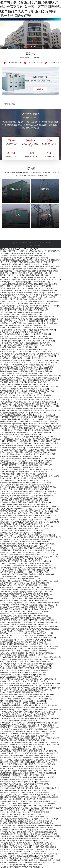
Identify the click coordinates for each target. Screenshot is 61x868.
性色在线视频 (29, 304)
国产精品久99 (37, 788)
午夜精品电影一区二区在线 (31, 581)
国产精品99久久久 (42, 742)
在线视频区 (49, 729)
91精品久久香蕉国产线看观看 (11, 555)
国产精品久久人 (33, 269)
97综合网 (41, 550)
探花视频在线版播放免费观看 (30, 299)
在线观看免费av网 (7, 738)
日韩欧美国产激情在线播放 (33, 729)
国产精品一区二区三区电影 (10, 561)
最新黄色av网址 (46, 539)
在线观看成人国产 (7, 518)
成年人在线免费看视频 (8, 797)
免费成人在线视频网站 (19, 520)
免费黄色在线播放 (50, 758)
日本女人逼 (43, 459)
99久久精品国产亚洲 (39, 404)
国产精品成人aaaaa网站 (9, 745)
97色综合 (31, 605)
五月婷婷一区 (5, 542)
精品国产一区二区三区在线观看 (47, 745)
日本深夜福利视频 (16, 755)
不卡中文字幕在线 (35, 312)
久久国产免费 (49, 856)
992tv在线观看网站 (50, 751)
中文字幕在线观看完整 (8, 465)
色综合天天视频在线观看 (39, 500)
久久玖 (54, 832)
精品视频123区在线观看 (9, 426)
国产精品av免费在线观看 (37, 382)
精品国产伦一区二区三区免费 (11, 273)
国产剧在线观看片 (21, 317)
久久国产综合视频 (7, 563)
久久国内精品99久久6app (9, 725)
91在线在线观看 (20, 596)
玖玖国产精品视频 (16, 452)
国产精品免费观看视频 (8, 511)
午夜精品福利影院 (7, 716)
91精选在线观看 (6, 397)
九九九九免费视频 (21, 557)
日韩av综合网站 (17, 537)
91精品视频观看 (20, 738)
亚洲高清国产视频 (35, 751)
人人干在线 (16, 832)
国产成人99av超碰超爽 (50, 360)
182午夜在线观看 (19, 271)
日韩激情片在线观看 (31, 343)
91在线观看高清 (33, 662)
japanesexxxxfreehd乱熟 (17, 605)
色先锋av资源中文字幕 (50, 443)
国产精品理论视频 (19, 330)
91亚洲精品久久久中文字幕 (10, 535)
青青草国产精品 (46, 668)
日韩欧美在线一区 (21, 653)
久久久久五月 (5, 803)
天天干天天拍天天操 (25, 476)
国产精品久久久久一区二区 (42, 528)
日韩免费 (19, 845)
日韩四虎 (24, 751)
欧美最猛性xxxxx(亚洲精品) (10, 522)
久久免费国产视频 (7, 413)
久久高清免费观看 (18, 803)
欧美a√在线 (4, 452)
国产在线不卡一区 (7, 596)
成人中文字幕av (50, 437)
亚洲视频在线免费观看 (23, 483)
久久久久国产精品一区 (43, 537)
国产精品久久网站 (40, 474)
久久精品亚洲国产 (7, 646)
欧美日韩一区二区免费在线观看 (12, 771)
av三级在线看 (34, 513)
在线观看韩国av (20, 740)
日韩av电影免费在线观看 (46, 454)
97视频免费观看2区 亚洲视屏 (11, 393)
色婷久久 (52, 352)
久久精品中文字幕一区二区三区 (24, 681)
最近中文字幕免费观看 (26, 777)
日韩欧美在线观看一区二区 (38, 646)
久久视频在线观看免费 (51, 788)
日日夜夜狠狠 (45, 432)
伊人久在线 (57, 426)
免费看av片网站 (39, 411)
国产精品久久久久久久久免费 (32, 657)
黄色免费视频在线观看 (8, 655)
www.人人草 (54, 753)
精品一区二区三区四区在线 (10, 769)
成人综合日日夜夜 (7, 659)
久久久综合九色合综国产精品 (11, 459)
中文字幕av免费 (6, 500)
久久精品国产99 (47, 659)
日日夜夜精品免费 (7, 352)
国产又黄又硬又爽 (40, 472)
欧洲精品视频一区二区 (28, 793)
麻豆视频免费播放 (29, 555)
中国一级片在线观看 (8, 494)
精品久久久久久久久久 (8, 304)
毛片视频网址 (26, 832)
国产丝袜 (41, 260)
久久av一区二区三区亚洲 (9, 277)
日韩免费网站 (23, 727)
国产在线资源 (30, 354)
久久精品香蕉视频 (43, 463)
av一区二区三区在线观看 (9, 600)
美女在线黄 (4, 371)
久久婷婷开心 (19, 445)
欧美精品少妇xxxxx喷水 (23, 439)
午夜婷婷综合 (28, 504)
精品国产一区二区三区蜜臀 (10, 581)
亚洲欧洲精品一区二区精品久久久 (13, 723)
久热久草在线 (40, 675)
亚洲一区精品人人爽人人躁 (26, 801)
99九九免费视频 (20, 629)
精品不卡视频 (23, 860)
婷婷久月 (51, 734)
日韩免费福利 (14, 341)
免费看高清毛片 (47, 821)
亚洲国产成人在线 (50, 365)
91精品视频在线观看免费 (9, 526)
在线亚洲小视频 (40, 790)
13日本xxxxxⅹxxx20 (39, 703)
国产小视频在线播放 (20, 256)
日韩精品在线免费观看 (29, 705)
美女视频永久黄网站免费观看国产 (13, 766)
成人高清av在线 (47, 858)
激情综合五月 (38, 288)
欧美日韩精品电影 (43, 583)
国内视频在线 (26, 443)
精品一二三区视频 (7, 841)
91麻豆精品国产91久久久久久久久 (24, 550)
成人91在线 (17, 332)
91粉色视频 (19, 836)
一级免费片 (35, 755)
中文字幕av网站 (41, 795)
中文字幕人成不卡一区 (8, 753)
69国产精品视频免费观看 (36, 740)
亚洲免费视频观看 (53, 629)
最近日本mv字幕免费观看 (9, 793)
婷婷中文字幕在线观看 (8, 421)
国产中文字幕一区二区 (8, 286)
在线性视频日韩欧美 (36, 317)
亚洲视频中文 (5, 847)
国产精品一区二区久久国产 (48, 862)
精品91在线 (54, 522)
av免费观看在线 (6, 583)
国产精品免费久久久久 (39, 325)
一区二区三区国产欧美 (46, 607)
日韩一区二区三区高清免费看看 (44, 356)
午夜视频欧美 (18, 345)
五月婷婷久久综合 (7, 502)
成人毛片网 (22, 576)
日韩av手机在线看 (7, 557)
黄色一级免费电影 (7, 487)
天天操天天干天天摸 (41, 812)
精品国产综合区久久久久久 (48, 771)
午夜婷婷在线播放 (40, 393)
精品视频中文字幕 (7, 280)
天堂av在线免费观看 (26, 745)
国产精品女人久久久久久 (39, 413)
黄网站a (49, 345)
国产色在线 (34, 769)
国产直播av (28, 845)
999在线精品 (49, 288)
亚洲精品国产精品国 (23, 494)
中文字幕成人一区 (51, 649)
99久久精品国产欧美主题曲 (35, 448)
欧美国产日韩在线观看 (23, 779)
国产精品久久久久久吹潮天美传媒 (13, 624)
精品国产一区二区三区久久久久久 (44, 494)
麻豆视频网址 (50, 535)
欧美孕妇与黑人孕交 (8, 782)
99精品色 (30, 825)
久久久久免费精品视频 (8, 860)
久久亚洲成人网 (6, 256)
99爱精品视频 (51, 830)
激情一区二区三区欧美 (8, 328)
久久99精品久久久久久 (9, 828)
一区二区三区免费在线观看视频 (12, 284)
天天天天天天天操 (7, 653)
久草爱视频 (50, 341)
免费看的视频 (48, 339)
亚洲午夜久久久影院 (39, 673)
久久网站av (40, 622)
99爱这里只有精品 (16, 670)
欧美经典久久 (5, 806)
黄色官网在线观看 (35, 574)
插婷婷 (50, 590)
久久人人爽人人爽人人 (8, 513)
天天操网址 (26, 673)
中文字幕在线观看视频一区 (10, 419)
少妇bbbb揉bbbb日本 (17, 509)
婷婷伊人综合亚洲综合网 (9, 688)
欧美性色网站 (52, 271)
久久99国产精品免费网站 (26, 389)
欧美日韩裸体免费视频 (52, 688)
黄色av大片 (20, 782)
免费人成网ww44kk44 (8, 476)
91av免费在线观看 (21, 352)
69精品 (22, 572)
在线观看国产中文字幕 (33, 491)
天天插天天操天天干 (30, 459)
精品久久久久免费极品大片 (28, 568)
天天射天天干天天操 (28, 406)
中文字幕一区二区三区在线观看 (37, 572)
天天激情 (24, 496)
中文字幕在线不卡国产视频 (24, 841)
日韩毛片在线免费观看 (42, 445)
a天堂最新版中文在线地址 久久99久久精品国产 (17, 297)
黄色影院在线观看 (7, 260)
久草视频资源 (18, 343)
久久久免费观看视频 (8, 295)
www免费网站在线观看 (23, 487)
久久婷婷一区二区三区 (50, 581)
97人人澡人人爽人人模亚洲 (38, 498)
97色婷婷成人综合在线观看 (10, 694)
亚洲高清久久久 (41, 777)
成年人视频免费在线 (47, 609)
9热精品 (23, 825)
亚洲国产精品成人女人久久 (10, 642)
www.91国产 (6, 428)
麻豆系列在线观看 (7, 779)
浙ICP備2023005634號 (33, 245)
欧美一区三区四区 (7, 411)
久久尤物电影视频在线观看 (42, 328)
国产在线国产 (28, 843)
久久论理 (51, 795)
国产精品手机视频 (38, 779)
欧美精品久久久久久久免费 (10, 404)
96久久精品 (26, 692)
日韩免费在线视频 (7, 448)
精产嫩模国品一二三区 (35, 738)
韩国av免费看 (29, 834)
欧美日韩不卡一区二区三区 (44, 415)
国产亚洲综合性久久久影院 (10, 675)
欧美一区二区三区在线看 (9, 415)
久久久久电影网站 (7, 454)
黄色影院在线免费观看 (21, 500)
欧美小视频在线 (24, 620)
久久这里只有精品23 (17, 631)
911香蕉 (12, 834)
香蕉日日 (16, 397)
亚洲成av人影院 (20, 260)
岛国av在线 (29, 445)
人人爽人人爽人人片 (18, 847)
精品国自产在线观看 (36, 478)
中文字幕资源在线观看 (47, 773)
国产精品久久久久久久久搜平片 (12, 614)
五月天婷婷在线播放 (39, 620)
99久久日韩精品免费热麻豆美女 (35, 387)
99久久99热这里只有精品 (17, 734)
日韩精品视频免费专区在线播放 (12, 432)
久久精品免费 (35, 282)
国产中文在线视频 (47, 694)
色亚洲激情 (53, 797)
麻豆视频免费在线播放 (31, 539)
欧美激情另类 (32, 310)
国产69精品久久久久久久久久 (44, 592)
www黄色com (27, 474)
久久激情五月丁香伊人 (20, 714)
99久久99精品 (25, 688)
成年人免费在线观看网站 (9, 266)
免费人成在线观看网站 (40, 570)
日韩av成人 (4, 406)
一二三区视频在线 (28, 380)
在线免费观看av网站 (39, 266)
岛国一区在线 (26, 788)
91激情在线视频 (29, 373)
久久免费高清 (5, 697)
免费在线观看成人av (48, 515)
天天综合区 (56, 537)
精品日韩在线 (45, 419)
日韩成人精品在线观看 (35, 531)
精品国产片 (25, 769)
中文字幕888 (26, 703)
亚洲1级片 (18, 308)
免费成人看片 (48, 823)
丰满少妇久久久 (22, 295)
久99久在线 (45, 282)
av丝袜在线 (54, 509)
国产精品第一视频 (28, 264)
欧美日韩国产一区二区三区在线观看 (45, 819)
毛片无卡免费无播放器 (33, 865)
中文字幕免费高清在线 (18, 662)
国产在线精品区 (15, 692)
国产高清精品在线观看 (46, 725)
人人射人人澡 (19, 710)
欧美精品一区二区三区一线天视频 (35, 808)
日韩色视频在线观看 (8, 408)
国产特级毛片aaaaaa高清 (34, 293)
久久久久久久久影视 (25, 611)
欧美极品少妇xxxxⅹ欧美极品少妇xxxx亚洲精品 (43, 710)
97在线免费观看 (27, 849)
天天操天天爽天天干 (44, 485)
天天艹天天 (15, 697)
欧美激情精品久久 (24, 819)
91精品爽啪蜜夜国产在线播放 (11, 843)
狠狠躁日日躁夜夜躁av (19, 666)
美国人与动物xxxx (33, 369)
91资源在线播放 (30, 707)
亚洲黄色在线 (42, 363)
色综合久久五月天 (32, 803)
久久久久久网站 (6, 345)
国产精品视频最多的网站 (38, 511)
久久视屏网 (22, 480)
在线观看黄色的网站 (42, 542)
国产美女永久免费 (26, 566)
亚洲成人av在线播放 (29, 561)
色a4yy (17, 391)
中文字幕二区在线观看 (33, 747)
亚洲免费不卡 (6, 262)
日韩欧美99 (36, 443)
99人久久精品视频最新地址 (45, 441)
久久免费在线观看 (44, 286)
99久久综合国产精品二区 (24, 472)
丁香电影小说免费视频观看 (10, 705)
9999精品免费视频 (46, 664)
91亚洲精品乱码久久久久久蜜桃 (30, 587)
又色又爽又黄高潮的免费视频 (49, 836)
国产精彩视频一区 (7, 775)
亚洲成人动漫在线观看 (8, 677)
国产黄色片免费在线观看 (22, 435)
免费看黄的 (56, 603)
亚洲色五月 (33, 860)
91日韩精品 (25, 651)
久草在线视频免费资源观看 (35, 799)
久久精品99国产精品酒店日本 (30, 817)
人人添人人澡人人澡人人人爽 (38, 596)
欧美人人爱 (4, 662)
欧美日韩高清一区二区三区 (31, 699)
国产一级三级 (19, 424)
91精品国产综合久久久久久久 (11, 387)
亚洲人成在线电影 (49, 491)
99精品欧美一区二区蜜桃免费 (20, 762)
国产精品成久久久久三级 (30, 419)
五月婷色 (3, 856)
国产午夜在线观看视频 (8, 546)
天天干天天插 (34, 714)
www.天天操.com (6, 445)
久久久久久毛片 (6, 690)
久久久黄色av (34, 609)
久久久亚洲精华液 (24, 328)
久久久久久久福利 (7, 865)
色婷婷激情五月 (17, 729)
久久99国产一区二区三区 (9, 299)
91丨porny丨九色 (43, 373)
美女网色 (48, 635)
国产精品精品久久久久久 (9, 616)
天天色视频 (25, 627)
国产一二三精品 (6, 760)
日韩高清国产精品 (7, 306)
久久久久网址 (30, 600)
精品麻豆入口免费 (30, 417)
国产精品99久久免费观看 (9, 784)
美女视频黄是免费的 (8, 845)
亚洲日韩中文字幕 (33, 668)
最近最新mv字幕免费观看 (9, 683)
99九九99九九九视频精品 (38, 352)
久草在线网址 (5, 264)
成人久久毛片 (45, 343)
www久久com (42, 552)
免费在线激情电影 (44, 561)
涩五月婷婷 (54, 646)
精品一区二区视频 (26, 277)
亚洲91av (36, 515)
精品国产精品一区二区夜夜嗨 (39, 666)
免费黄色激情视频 (43, 563)
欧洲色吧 (32, 727)
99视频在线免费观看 (8, 603)
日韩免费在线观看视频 (8, 786)
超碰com (57, 295)
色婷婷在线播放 (6, 681)
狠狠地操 (40, 406)
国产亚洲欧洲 (30, 463)
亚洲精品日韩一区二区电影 (38, 546)
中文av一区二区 (30, 731)
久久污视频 (50, 391)
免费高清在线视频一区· (9, 587)
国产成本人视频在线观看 (9, 559)
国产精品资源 (29, 537)
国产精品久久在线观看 (28, 784)
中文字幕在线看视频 (8, 801)
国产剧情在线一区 (7, 747)
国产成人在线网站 (16, 731)
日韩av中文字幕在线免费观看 (11, 469)
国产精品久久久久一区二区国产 (46, 849)
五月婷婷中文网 (42, 378)
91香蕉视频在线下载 (43, 304)
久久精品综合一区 (7, 358)
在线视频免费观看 (18, 491)
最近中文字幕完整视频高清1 (32, 321)
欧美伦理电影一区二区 (8, 461)
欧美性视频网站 (22, 823)
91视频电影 (47, 587)
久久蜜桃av (56, 683)
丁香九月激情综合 (43, 644)
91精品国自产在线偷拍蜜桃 (36, 271)
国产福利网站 (43, 670)
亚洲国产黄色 (23, 511)
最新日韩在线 (50, 330)
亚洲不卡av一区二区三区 (36, 395)
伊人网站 (20, 834)
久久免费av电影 (49, 574)
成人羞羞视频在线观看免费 (10, 751)
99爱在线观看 (18, 583)
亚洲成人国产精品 (17, 293)
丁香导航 (41, 330)
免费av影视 (22, 310)
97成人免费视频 (38, 635)
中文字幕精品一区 (7, 574)
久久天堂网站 (5, 729)
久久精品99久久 (6, 590)
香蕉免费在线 (33, 764)
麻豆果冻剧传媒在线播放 (33, 614)
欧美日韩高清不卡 (19, 668)
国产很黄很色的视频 (42, 825)
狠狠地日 (18, 411)
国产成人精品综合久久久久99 (11, 795)
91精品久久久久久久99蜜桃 (26, 603)
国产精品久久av (53, 727)
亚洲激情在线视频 (29, 290)
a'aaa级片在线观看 (42, 723)
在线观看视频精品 (30, 836)
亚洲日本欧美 (47, 699)
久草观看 (40, 856)
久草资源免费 (32, 330)
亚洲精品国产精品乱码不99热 (43, 430)
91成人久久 (32, 363)
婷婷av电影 (52, 854)
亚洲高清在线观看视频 (43, 371)
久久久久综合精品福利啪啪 (10, 467)
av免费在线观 (23, 421)
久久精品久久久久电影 (30, 522)
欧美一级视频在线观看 (23, 592)
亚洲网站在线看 (23, 649)
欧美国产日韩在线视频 (37, 256)
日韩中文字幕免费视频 (39, 651)
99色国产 (19, 707)
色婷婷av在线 (19, 838)
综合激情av (36, 659)
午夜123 (39, 426)
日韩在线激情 (24, 526)
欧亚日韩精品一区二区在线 (45, 450)
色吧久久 (16, 825)
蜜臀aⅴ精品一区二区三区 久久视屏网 (14, 498)
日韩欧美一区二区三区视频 (41, 683)
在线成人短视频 (33, 576)
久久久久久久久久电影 (24, 288)
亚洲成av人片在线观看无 (45, 653)
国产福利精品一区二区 (8, 777)
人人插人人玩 (27, 775)
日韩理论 (18, 775)
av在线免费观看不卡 (30, 773)
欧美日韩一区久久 (43, 707)
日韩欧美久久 (46, 507)
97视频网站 (39, 380)
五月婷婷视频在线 (7, 524)
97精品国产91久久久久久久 (25, 378)
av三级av (3, 389)
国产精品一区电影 (39, 775)
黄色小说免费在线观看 (8, 478)
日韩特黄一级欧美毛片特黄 (34, 749)
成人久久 (26, 308)
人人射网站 (40, 354)
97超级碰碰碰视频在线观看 (23, 760)
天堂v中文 (50, 496)
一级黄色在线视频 (29, 633)
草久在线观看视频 (7, 456)
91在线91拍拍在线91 (47, 764)
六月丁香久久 (35, 677)
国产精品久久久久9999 (42, 518)
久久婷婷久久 (23, 319)
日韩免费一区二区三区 (37, 655)
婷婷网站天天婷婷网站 (8, 544)
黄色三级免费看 (46, 369)
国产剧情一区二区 (18, 428)
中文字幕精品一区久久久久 (10, 443)
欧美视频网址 (35, 456)
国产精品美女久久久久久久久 (11, 633)
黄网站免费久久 (54, 363)
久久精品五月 (47, 469)
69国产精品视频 (34, 319)
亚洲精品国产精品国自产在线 (35, 376)
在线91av (55, 507)
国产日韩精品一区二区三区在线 (40, 465)
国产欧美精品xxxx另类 (8, 585)
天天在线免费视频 (40, 504)
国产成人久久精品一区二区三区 (12, 579)
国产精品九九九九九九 (52, 400)
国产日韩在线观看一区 (8, 480)
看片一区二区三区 (53, 448)
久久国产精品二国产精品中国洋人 (23, 552)
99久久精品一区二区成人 (24, 790)
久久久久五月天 (27, 812)
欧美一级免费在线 (37, 649)
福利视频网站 (16, 622)
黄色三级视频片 (6, 825)
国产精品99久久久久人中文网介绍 (13, 548)
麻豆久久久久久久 (7, 799)
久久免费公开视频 (31, 670)
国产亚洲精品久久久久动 (46, 731)
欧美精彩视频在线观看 (52, 657)
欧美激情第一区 (6, 332)
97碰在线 (32, 563)
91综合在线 (25, 618)
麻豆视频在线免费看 (8, 707)
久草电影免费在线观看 (8, 576)
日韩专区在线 (24, 616)
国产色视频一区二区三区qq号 (38, 480)
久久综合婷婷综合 (44, 489)
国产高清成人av (43, 681)
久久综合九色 (18, 402)
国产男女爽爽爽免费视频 (32, 469)
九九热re (30, 415)
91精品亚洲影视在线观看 (39, 797)
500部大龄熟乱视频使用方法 (48, 424)
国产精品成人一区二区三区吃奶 (12, 749)
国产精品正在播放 (46, 367)
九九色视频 (47, 640)
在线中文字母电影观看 (27, 426)
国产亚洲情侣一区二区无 (23, 518)
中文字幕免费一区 (47, 262)
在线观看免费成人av (44, 594)
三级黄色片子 (33, 367)
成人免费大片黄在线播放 (9, 572)
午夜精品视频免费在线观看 (10, 380)
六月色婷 (27, 755)
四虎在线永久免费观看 (8, 819)
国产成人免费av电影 (8, 485)
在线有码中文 (26, 334)
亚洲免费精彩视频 (29, 594)
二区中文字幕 (41, 727)
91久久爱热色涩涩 (7, 740)
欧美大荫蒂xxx (37, 692)
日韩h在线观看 (5, 668)
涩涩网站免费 (19, 448)
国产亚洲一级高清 (7, 424)
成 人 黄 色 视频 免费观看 (9, 810)
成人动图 (23, 415)
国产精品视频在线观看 (8, 568)
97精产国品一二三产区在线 (10, 336)
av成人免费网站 (51, 760)
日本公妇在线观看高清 (8, 339)
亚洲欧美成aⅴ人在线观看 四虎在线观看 (14, 533)
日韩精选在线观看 (44, 860)
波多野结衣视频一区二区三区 (11, 773)
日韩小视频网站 (36, 533)
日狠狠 (15, 590)
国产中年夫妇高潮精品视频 (10, 496)
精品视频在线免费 (35, 823)
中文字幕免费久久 (7, 836)
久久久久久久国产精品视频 (39, 557)
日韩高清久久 (23, 655)
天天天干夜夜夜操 (7, 269)
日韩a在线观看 (38, 762)
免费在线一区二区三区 (33, 579)
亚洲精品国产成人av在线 (39, 524)
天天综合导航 (19, 463)
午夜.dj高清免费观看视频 (41, 334)
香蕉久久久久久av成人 (39, 336)
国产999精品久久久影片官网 (44, 277)
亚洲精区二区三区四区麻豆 (28, 585)
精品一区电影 (23, 513)
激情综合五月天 (29, 795)
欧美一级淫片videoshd (8, 319)
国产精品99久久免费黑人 (49, 269)
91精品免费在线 (49, 679)
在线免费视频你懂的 (24, 515)
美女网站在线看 (36, 559)
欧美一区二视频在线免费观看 (32, 301)
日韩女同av (12, 856)
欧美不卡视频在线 (35, 598)
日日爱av (14, 620)
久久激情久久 (5, 491)
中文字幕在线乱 (43, 784)
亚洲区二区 (18, 417)
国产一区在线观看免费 (39, 308)
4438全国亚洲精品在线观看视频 (44, 487)
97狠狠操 (18, 474)
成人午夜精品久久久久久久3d (11, 808)
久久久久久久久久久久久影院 (22, 638)
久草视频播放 (19, 799)
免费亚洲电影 (19, 865)
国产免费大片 (46, 697)
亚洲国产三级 (5, 622)
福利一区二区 (29, 852)
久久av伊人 (52, 705)
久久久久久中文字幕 (41, 611)
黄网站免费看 (28, 273)
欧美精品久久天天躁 (40, 258)
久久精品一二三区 (7, 598)
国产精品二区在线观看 (50, 319)
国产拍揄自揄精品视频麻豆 (46, 847)
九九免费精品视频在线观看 (10, 334)
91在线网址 (41, 290)
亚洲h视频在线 (31, 315)
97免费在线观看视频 (53, 260)
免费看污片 (46, 817)
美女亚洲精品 (14, 406)
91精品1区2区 (35, 262)
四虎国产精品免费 (21, 563)
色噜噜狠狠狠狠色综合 (31, 323)
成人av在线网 (5, 638)
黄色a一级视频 (49, 321)
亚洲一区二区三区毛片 (8, 310)
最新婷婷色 (31, 847)
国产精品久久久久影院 (38, 627)
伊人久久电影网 (6, 373)
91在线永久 (15, 542)
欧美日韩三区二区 (19, 664)
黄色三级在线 (26, 356)
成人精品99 (4, 731)
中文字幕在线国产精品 (8, 360)
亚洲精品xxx (5, 293)
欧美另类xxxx (5, 537)
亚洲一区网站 (48, 806)
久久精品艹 (25, 467)
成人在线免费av (6, 435)
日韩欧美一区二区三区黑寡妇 (49, 417)
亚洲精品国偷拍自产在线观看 (11, 290)
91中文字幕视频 (6, 321)
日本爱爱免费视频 (7, 472)
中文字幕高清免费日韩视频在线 (38, 766)
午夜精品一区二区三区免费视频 (12, 376)
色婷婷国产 (4, 515)
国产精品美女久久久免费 (9, 742)
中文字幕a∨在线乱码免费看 (20, 570)
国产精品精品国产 (38, 810)
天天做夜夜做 (5, 620)
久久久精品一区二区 (32, 284)
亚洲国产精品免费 (28, 450)
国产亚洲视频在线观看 (28, 489)
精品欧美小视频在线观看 (9, 644)
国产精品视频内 (6, 664)
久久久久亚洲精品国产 (8, 854)
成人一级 (3, 734)
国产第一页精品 (46, 755)
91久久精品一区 (6, 365)
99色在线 (42, 718)
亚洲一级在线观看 (21, 598)
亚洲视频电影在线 (46, 513)
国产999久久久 (23, 797)
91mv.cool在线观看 (7, 592)
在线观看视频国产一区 (39, 408)
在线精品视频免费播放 (29, 736)
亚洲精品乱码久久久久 (19, 367)
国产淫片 (51, 552)
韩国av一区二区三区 (32, 432)
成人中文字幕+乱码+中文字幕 (11, 504)
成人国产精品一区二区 (26, 441)
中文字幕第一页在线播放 (9, 566)
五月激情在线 (43, 310)
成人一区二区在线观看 (8, 528)
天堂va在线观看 (41, 841)
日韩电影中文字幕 (23, 325)
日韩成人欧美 (30, 782)
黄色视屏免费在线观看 (8, 649)
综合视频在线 (16, 264)
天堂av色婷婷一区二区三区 (10, 356)
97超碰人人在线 (28, 400)
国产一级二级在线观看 (33, 402)
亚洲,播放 (51, 459)
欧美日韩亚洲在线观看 (19, 609)
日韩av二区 (4, 692)
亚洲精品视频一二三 (8, 282)
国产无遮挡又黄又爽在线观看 (23, 690)
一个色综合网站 (6, 330)
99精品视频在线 (6, 531)
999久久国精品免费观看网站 (50, 428)
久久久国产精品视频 (22, 524)
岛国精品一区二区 (38, 830)
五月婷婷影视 (43, 585)
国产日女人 (24, 701)
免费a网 (21, 304)
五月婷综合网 (43, 736)
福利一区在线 (5, 666)
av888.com (54, 557)
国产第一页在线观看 (8, 288)
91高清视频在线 (46, 686)
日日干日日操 (55, 838)
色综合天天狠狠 (43, 793)
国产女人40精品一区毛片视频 (41, 526)
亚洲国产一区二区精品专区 (10, 384)
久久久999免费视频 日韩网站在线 (33, 341)
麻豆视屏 (13, 515)
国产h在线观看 (25, 266)
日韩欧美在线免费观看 (42, 566)
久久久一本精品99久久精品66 (32, 814)
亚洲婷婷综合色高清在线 (33, 452)
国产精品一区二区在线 (8, 727)
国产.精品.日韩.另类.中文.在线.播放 (13, 395)
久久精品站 (42, 590)
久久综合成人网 (22, 312)
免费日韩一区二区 (16, 640)
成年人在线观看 (14, 736)
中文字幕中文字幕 (7, 417)
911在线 (54, 801)
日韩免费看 (33, 607)
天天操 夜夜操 (5, 714)
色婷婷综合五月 (55, 808)
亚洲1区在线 (42, 315)
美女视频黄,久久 (38, 535)
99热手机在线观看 (23, 408)
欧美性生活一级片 (33, 821)
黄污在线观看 (53, 404)
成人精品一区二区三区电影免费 (38, 509)
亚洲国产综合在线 (16, 830)
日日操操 (18, 673)
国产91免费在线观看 (8, 312)
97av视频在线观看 (7, 439)
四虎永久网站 (25, 683)
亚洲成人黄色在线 (51, 380)
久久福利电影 (56, 825)
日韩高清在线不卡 (32, 428)
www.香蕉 (4, 605)
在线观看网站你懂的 (43, 548)
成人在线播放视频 (21, 306)
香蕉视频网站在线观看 (20, 262)
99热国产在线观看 (52, 354)
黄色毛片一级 (19, 747)
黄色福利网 (4, 341)
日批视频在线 (5, 550)
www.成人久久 (5, 832)
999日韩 (32, 653)
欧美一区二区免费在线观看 (10, 679)
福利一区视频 (45, 662)
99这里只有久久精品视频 (41, 483)
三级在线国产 (53, 378)
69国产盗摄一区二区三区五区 (11, 437)
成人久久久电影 (42, 264)
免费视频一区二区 (24, 544)
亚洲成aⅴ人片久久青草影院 (10, 849)
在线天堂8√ (4, 830)
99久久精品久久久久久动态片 (11, 539)
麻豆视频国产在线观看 (23, 659)
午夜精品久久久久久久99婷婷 (11, 712)
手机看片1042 (25, 810)
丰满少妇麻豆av (36, 467)
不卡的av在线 (50, 550)
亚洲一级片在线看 (24, 635)
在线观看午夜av (20, 502)
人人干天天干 (5, 520)
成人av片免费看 (30, 583)
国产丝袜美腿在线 (53, 718)
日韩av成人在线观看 (50, 520)
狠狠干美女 (13, 371)
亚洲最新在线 (5, 367)
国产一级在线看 (20, 269)
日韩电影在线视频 (40, 476)
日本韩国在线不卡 (7, 483)
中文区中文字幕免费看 (8, 441)
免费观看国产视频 (47, 714)
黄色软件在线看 (51, 622)
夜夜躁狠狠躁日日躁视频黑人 (44, 638)
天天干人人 (4, 631)
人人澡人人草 (18, 373)
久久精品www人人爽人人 (33, 640)
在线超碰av (39, 400)
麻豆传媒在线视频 (31, 771)
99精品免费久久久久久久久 (10, 450)
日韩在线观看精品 (46, 828)
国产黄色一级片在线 (28, 642)
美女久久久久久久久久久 (36, 629)
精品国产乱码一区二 (22, 413)
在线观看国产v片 (7, 430)
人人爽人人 (4, 509)
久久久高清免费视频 (51, 301)
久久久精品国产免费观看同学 (42, 397)
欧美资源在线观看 (49, 402)
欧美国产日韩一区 (54, 266)
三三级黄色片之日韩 (25, 854)
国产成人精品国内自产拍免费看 (12, 686)
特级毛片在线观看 (7, 347)
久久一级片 (4, 400)
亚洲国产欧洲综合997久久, (10, 301)
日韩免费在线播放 (7, 629)
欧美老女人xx (26, 535)
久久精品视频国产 (7, 391)
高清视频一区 (32, 260)
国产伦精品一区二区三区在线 (28, 461)
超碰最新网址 (39, 760)
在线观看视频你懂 (44, 603)
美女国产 (51, 777)
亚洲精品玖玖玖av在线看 (9, 817)
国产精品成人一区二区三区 (10, 627)
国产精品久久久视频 (22, 358)
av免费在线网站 (6, 858)
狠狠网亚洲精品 (31, 424)
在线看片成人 (48, 295)
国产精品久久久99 (7, 378)
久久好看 (41, 391)
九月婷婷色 (30, 548)
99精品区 (50, 620)
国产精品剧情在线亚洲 (8, 611)
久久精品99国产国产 (8, 823)
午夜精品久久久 (52, 290)
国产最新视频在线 (53, 376)
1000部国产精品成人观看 (30, 507)
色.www (42, 345)
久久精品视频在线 (37, 358)
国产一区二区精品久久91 (27, 286)
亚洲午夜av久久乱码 (32, 686)
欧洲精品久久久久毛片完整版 (11, 323)
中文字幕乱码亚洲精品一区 (39, 421)
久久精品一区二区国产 (28, 725)
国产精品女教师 (46, 349)
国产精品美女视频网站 (43, 690)
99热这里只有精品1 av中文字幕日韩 (13, 382)
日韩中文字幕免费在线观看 (30, 697)
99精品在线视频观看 (26, 371)
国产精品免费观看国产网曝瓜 (41, 618)
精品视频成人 (55, 742)
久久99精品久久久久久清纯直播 (12, 718)
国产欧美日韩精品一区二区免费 (29, 360)
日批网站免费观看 (18, 806)
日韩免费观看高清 (35, 295)
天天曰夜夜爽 (48, 598)
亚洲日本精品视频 (21, 574)
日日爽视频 (12, 389)
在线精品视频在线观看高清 (33, 437)
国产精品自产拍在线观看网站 (11, 594)
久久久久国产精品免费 (48, 323)
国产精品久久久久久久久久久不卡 (30, 786)
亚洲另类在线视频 (48, 544)
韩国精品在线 (28, 393)
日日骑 (22, 600)
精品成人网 (54, 421)
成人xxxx (27, 830)
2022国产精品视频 (7, 474)
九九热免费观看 (23, 677)
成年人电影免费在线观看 (30, 694)
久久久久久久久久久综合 (45, 297)
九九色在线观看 (7, 402)
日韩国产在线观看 (28, 622)
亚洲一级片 (54, 723)
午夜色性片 (44, 624)
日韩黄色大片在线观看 (28, 644)
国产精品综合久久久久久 (43, 843)
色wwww (46, 452)
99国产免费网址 (6, 343)
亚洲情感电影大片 (33, 624)
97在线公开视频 (42, 389)
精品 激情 (20, 485)
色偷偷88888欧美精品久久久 (25, 454)
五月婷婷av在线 (36, 688)
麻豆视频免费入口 (40, 716)
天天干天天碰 (49, 762)
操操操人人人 (5, 552)
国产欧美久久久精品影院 (31, 332)
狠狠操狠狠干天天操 (31, 345)
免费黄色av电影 (6, 852)
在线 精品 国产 (50, 293)
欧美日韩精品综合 (43, 782)
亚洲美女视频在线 (7, 838)
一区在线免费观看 (7, 317)
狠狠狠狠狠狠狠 (6, 271)
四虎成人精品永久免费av (28, 590)
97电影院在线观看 (27, 542)
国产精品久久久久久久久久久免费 (13, 315)
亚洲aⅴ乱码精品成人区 (28, 275)
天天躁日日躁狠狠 (7, 710)
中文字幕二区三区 (28, 384)
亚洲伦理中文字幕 (40, 854)
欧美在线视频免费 (7, 463)
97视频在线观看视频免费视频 (46, 834)
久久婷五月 (43, 705)
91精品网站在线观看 (8, 258)
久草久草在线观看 (19, 531)
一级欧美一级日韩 (7, 673)
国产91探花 (4, 834)
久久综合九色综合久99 (31, 712)
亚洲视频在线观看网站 (23, 430)
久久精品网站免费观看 (34, 365)
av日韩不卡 (36, 544)
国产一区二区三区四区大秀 (10, 507)
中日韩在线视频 (53, 476)
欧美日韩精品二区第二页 (44, 384)
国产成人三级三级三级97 (9, 275)
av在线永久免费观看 (22, 456)
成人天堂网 (30, 723)
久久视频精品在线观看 (47, 568)
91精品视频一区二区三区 (43, 273)
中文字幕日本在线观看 (51, 306)
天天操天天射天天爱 (48, 712)
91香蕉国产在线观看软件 (24, 716)
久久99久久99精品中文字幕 (10, 812)
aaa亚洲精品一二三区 (45, 633)
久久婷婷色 (15, 489)
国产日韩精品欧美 (7, 308)
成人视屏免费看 (20, 821)
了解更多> (31, 132)
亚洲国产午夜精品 (32, 838)
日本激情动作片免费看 (48, 284)
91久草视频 (4, 640)
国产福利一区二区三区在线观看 (26, 347)
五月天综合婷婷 (30, 485)
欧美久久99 (4, 670)
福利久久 (50, 395)
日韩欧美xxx (5, 570)
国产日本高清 (5, 609)
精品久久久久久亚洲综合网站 (25, 280)
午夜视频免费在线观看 (19, 764)
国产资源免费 (25, 397)
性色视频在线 (23, 465)
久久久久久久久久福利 (33, 806)
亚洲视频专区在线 (18, 354)
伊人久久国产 (23, 478)
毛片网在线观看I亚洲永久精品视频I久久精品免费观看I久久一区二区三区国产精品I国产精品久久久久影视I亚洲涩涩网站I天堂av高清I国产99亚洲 (30, 9)
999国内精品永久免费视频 (10, 618)
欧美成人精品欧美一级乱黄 (10, 703)
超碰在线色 (17, 321)
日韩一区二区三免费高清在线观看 (13, 369)
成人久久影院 (23, 546)
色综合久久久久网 (46, 769)
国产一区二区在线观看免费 (10, 699)
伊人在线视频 (5, 354)
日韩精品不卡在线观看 (29, 391)
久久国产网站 (18, 852)
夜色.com (3, 736)
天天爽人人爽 (24, 559)
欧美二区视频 (53, 511)
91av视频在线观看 (44, 801)
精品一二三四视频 (41, 852)
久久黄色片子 (5, 489)
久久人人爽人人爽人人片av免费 (49, 280)
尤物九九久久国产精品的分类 (32, 679)
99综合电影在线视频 (8, 325)
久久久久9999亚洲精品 (39, 616)
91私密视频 (4, 762)
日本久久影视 (5, 764)
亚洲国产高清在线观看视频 (10, 814)
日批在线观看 (56, 439)
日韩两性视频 (42, 275)
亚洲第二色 (36, 435)
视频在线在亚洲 (33, 664)
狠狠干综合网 (27, 411)
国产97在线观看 (46, 461)
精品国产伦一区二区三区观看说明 (30, 339)
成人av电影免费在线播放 (9, 701)
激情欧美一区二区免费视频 (33, 758)
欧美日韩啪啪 (26, 404)
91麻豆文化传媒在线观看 (41, 832)
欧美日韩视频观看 (23, 282)
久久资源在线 (52, 387)
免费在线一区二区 (51, 317)
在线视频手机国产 (33, 349)
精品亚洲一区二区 (7, 821)
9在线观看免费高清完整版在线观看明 (14, 607)
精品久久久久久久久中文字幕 (48, 555)
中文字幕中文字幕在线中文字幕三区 (13, 363)
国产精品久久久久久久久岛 (43, 845)
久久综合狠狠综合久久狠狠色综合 (13, 349)
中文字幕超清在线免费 (37, 496)
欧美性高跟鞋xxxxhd (27, 742)
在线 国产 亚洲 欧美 (53, 411)
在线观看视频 (41, 600)
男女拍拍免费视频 (21, 646)
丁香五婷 (54, 419)
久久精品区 (47, 426)
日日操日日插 (45, 838)
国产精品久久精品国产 (41, 439)
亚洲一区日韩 (44, 522)
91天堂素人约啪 (19, 365)
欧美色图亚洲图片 (35, 520)
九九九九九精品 (15, 400)
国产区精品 (25, 336)
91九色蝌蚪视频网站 (24, 258)
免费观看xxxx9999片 (8, 862)
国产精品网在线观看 (52, 738)
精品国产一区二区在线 (37, 701)
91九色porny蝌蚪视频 (47, 803)
